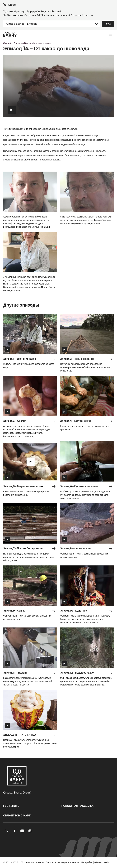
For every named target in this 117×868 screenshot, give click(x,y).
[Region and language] (52, 24)
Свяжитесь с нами (17, 816)
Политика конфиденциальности (63, 862)
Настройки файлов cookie (95, 862)
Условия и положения (33, 862)
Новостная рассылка (78, 806)
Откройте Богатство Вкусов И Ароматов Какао (27, 43)
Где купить (11, 806)
